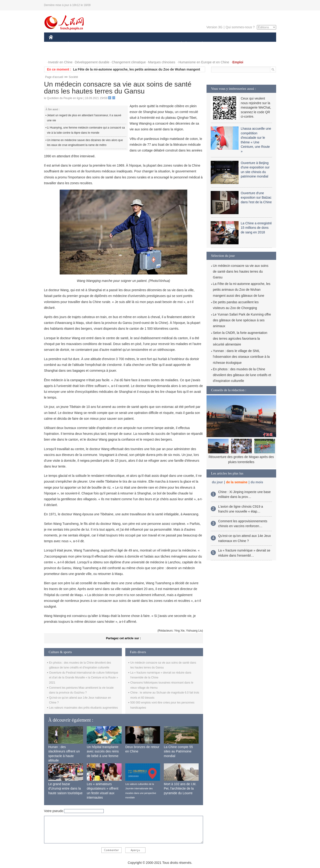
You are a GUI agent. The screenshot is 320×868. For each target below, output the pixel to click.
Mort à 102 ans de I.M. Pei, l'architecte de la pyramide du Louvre (180, 789)
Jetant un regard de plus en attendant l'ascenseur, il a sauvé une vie (84, 118)
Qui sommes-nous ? (240, 27)
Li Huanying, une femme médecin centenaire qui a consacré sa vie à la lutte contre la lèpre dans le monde (86, 130)
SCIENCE (138, 44)
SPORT (218, 44)
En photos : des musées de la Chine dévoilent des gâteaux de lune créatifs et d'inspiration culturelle (242, 375)
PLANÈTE (200, 44)
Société (73, 77)
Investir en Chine (60, 62)
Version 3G (214, 27)
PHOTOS (58, 53)
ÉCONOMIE (77, 44)
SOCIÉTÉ (179, 44)
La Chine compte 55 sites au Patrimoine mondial (178, 751)
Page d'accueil (54, 77)
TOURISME (238, 44)
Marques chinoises (162, 62)
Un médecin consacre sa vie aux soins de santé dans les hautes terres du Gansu (241, 271)
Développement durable (92, 62)
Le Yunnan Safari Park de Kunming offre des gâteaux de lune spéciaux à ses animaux (242, 320)
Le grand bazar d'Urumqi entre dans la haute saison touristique (65, 789)
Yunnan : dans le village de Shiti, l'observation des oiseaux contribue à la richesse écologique (241, 357)
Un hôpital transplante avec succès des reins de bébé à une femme (103, 751)
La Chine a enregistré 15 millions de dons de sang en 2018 (256, 228)
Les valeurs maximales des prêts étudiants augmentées (84, 708)
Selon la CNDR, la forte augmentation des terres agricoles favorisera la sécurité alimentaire (240, 339)
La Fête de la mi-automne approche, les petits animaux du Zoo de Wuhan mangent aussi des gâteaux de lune (242, 290)
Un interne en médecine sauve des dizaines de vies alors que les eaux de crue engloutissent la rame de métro (85, 143)
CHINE (57, 44)
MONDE (98, 44)
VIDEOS (77, 53)
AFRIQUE (118, 44)
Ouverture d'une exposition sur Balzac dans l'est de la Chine (256, 198)
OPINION (260, 44)
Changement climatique (129, 62)
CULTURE (159, 44)
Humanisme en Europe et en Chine (204, 62)
